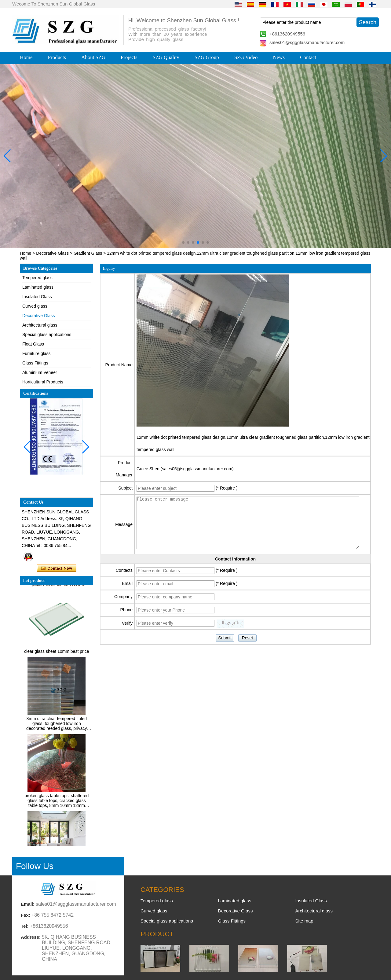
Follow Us (35, 866)
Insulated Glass (37, 297)
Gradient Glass (88, 253)
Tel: (25, 926)
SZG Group (207, 57)
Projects (129, 57)
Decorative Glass (52, 253)
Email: (28, 904)
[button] (183, 242)
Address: (31, 937)
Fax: (26, 915)
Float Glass (33, 344)
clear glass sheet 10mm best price (57, 654)
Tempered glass (37, 278)
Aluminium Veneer (40, 372)
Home (26, 57)
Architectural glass (40, 325)
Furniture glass (37, 353)
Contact (308, 57)
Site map (304, 921)
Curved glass (35, 306)
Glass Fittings (35, 363)
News (279, 57)
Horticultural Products (43, 382)
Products (57, 57)
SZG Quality (166, 57)
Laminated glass (38, 287)
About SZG (93, 57)
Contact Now (57, 568)
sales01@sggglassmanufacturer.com (307, 42)
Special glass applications (47, 335)
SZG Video (246, 57)
